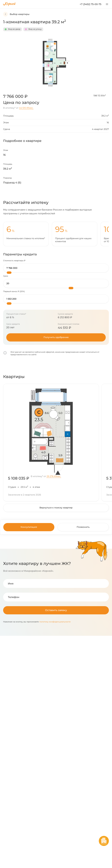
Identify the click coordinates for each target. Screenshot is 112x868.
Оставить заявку (56, 610)
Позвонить (83, 527)
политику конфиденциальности (55, 622)
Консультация (29, 527)
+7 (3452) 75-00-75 (90, 4)
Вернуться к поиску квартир (56, 508)
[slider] (9, 273)
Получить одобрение (56, 337)
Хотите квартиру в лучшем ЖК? (37, 563)
